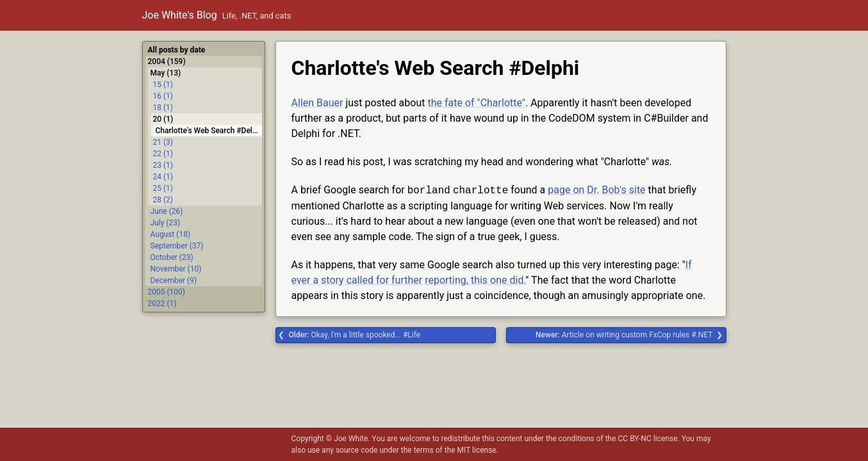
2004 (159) (167, 61)
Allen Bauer (317, 103)
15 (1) (163, 85)
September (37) (177, 246)
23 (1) (163, 165)
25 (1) (163, 188)
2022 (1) (162, 303)
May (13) (166, 73)
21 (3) (163, 142)
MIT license (477, 450)
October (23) (172, 257)
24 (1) (163, 177)
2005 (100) (167, 292)
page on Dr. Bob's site (596, 190)
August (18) (171, 234)
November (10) (176, 269)
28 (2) (163, 200)
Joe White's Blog (180, 15)
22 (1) (163, 154)
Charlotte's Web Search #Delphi (209, 131)
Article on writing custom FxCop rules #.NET (624, 335)
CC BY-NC (635, 439)
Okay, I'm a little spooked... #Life (355, 335)
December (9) (174, 280)
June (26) (167, 211)
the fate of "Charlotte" (476, 103)
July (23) (166, 223)
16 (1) (163, 96)
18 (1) (163, 108)
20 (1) (163, 119)
